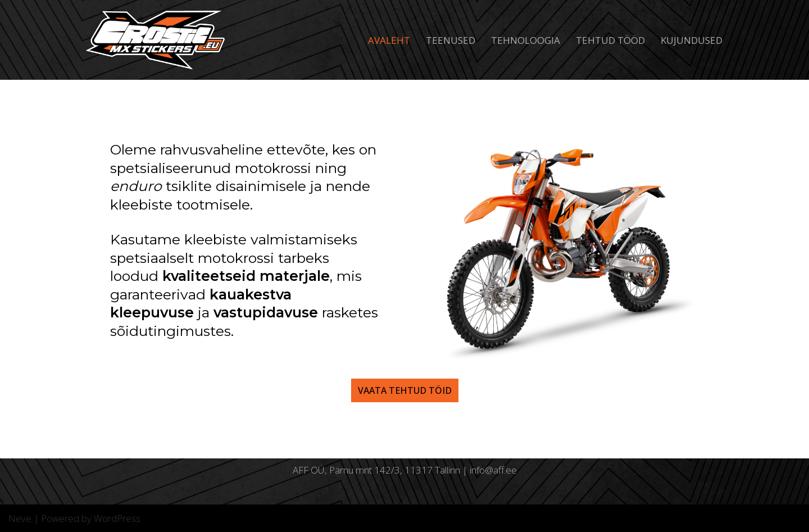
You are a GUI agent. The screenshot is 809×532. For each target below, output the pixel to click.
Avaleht (389, 40)
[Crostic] (157, 40)
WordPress (117, 518)
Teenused (451, 40)
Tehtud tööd (610, 40)
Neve (20, 518)
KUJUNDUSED (692, 40)
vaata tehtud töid (405, 390)
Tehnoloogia (526, 40)
